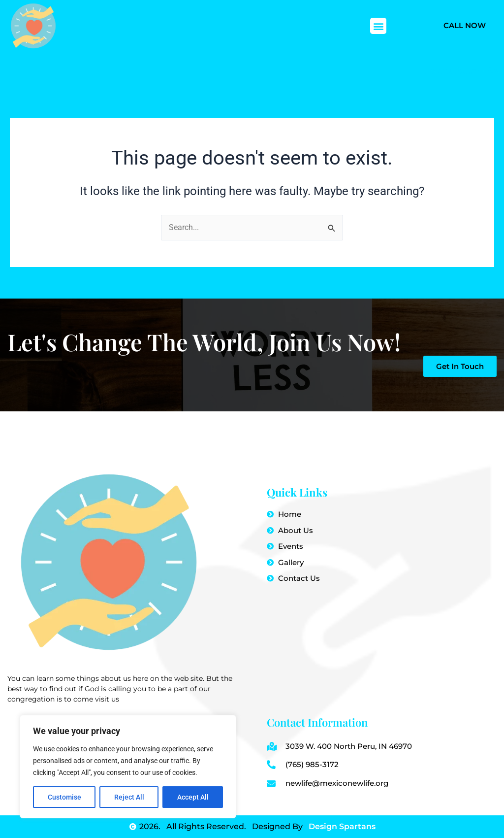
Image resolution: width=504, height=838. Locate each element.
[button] (378, 26)
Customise (64, 797)
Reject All (129, 797)
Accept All (193, 797)
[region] (128, 767)
